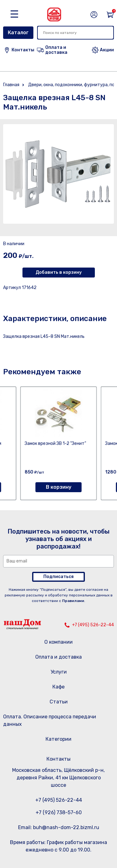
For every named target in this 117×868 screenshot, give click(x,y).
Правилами (73, 601)
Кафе (58, 687)
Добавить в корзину (59, 272)
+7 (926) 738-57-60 (59, 812)
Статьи (59, 702)
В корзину (59, 487)
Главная (11, 85)
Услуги (59, 672)
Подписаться (58, 577)
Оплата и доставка (58, 657)
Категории (58, 739)
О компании (58, 642)
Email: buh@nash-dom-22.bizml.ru (59, 827)
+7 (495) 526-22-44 (93, 625)
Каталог (18, 33)
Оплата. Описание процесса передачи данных (50, 720)
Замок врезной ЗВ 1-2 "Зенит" (55, 443)
